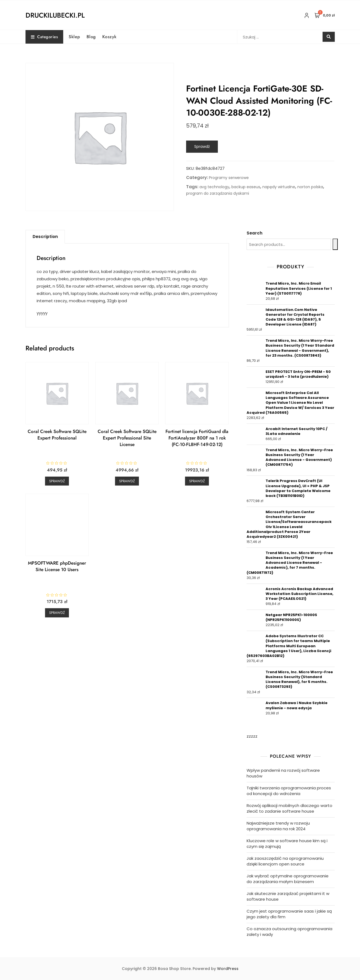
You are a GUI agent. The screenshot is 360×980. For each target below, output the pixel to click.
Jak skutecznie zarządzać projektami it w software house (288, 896)
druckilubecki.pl (55, 15)
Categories (44, 37)
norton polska (310, 187)
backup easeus (246, 187)
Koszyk (109, 37)
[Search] (335, 244)
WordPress (228, 969)
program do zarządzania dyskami (218, 193)
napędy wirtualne (279, 187)
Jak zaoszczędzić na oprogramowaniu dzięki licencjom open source (285, 861)
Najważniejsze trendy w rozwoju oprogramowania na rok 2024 (278, 826)
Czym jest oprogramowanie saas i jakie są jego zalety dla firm (289, 914)
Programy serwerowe (229, 178)
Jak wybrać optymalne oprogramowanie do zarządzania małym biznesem (288, 879)
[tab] (45, 237)
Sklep (74, 37)
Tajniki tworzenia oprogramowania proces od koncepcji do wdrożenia (289, 791)
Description (45, 237)
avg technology (214, 187)
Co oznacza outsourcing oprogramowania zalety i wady (289, 932)
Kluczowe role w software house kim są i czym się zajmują (287, 844)
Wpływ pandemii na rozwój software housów (283, 773)
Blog (91, 37)
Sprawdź (202, 146)
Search (254, 233)
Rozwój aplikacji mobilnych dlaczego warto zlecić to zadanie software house (289, 808)
